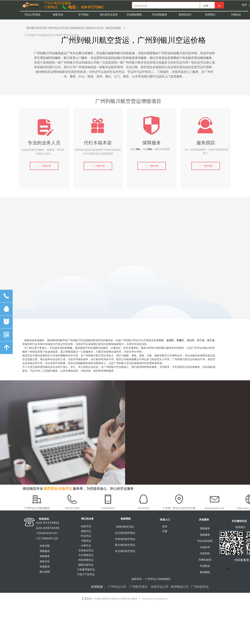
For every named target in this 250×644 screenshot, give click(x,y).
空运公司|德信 (32, 15)
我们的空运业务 (109, 15)
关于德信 (83, 15)
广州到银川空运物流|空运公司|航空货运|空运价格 (52, 35)
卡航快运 (236, 15)
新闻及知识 (185, 15)
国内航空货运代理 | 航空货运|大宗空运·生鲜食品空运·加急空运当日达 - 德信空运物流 (74, 28)
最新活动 (58, 15)
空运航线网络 (134, 15)
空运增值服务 (160, 15)
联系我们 (210, 15)
